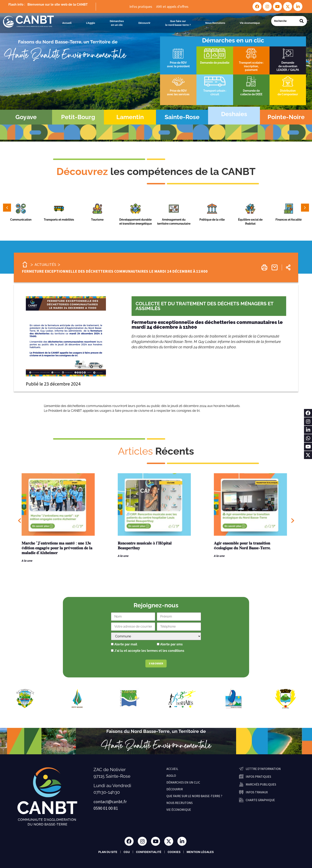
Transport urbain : (215, 91)
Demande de (251, 91)
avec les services (178, 94)
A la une (29, 561)
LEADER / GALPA (288, 70)
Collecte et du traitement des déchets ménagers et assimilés (204, 306)
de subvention (288, 66)
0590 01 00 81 (106, 808)
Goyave (26, 117)
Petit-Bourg (78, 117)
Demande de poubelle (215, 63)
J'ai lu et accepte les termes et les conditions (149, 651)
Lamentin (130, 117)
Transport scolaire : (251, 63)
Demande (288, 63)
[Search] (301, 21)
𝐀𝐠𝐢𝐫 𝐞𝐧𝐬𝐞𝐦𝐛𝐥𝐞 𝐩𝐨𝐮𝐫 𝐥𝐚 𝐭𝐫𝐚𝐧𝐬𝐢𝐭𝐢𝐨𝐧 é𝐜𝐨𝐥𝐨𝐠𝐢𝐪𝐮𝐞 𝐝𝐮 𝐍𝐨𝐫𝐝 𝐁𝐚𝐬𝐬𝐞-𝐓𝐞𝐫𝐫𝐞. (244, 546)
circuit (215, 94)
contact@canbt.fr (110, 802)
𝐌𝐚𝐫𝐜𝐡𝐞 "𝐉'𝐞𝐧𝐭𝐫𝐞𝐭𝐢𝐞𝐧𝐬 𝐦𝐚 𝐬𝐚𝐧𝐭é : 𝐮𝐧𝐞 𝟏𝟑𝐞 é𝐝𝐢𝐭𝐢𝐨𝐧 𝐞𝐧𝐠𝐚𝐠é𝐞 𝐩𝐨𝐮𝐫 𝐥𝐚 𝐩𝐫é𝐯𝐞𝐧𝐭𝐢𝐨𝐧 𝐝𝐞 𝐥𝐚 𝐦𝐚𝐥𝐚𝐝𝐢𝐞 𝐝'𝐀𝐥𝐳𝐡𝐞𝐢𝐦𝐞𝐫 (59, 548)
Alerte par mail (124, 644)
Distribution (288, 91)
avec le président (178, 66)
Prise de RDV (178, 63)
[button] (7, 208)
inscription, (251, 66)
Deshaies (234, 114)
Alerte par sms (170, 644)
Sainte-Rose (182, 117)
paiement (251, 70)
